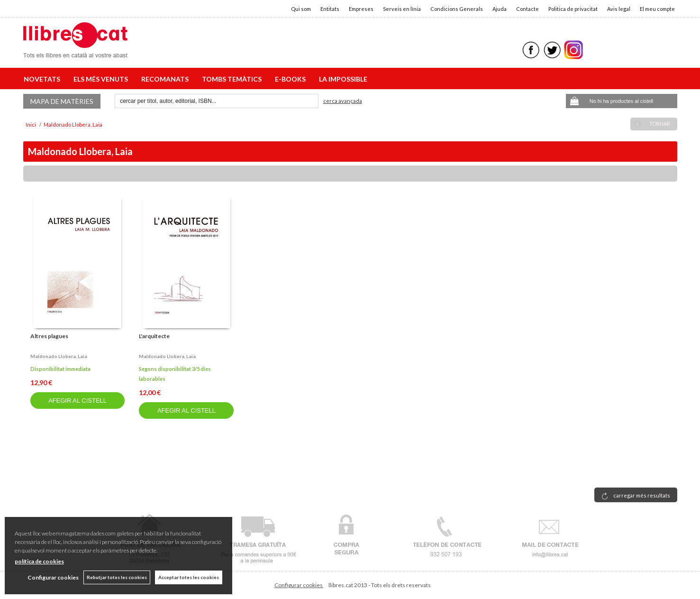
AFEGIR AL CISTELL (77, 401)
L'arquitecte (154, 336)
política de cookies (39, 561)
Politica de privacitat (573, 9)
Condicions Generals (457, 9)
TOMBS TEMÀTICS (233, 79)
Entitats (330, 9)
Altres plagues (49, 336)
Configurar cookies (299, 585)
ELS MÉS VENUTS (102, 79)
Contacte (527, 9)
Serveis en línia (402, 9)
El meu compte (657, 9)
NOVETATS (43, 79)
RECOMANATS (166, 79)
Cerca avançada (343, 101)
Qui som (301, 9)
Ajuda (500, 9)
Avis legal (619, 9)
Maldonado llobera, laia (59, 356)
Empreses (361, 9)
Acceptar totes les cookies (189, 577)
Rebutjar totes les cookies (117, 577)
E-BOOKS (292, 79)
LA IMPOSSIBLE (343, 79)
